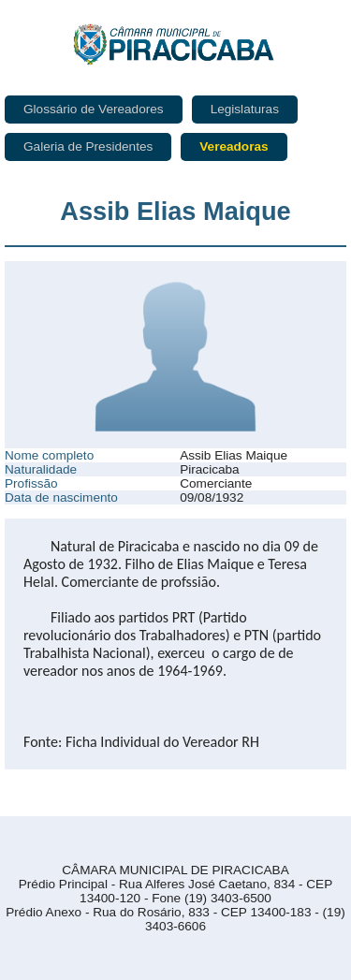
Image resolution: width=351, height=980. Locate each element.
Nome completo (49, 455)
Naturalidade (41, 469)
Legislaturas (245, 109)
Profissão (31, 483)
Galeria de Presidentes (88, 146)
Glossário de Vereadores (94, 109)
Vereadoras (234, 146)
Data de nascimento (61, 497)
